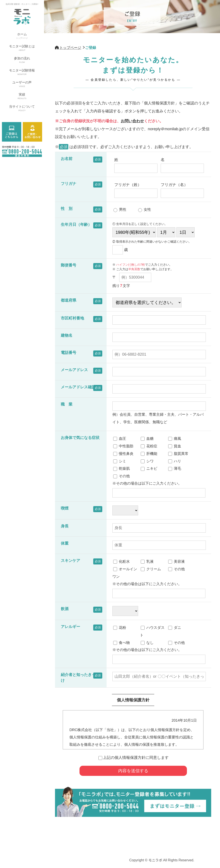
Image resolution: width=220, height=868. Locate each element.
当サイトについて (22, 108)
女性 (145, 210)
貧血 (175, 446)
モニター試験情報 (22, 72)
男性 (120, 210)
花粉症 (149, 446)
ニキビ (149, 469)
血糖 (147, 439)
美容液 (176, 562)
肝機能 (149, 454)
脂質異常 (178, 454)
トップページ (70, 48)
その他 (121, 476)
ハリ (175, 461)
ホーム (22, 36)
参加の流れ (22, 60)
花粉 (120, 628)
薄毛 (175, 469)
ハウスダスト (152, 631)
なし (147, 643)
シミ (120, 461)
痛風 (175, 439)
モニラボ (155, 860)
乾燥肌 (121, 469)
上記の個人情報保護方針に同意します (134, 758)
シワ (147, 461)
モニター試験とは (22, 48)
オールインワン (125, 573)
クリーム (151, 569)
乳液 (147, 562)
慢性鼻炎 (123, 454)
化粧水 (121, 562)
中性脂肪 (123, 446)
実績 (22, 96)
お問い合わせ (132, 121)
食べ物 (121, 643)
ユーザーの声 (22, 84)
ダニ (175, 628)
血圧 (120, 439)
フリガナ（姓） (136, 190)
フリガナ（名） (182, 190)
